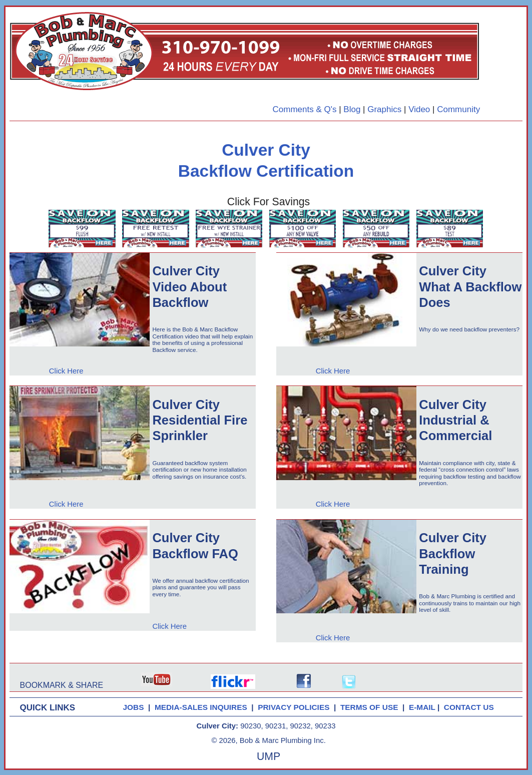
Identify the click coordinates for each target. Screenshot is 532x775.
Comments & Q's (304, 109)
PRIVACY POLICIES (296, 707)
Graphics (384, 109)
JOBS (133, 707)
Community (458, 109)
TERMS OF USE (371, 707)
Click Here (66, 371)
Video (419, 109)
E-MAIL (423, 707)
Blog (352, 109)
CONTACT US (471, 707)
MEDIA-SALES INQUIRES (203, 707)
